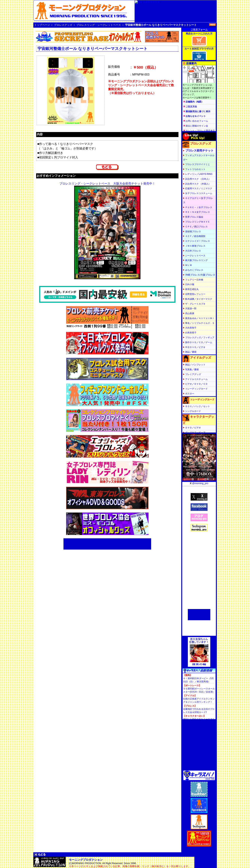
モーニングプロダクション (86, 860)
